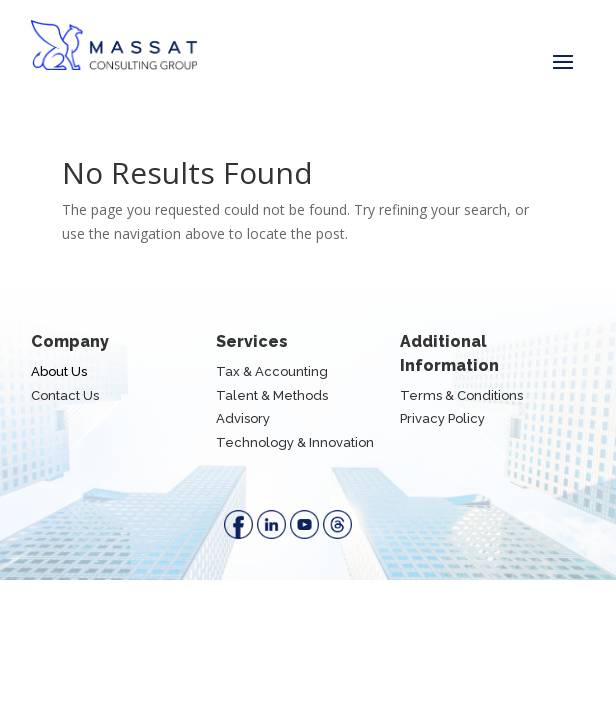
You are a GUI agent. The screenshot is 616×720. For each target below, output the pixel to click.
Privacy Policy (442, 418)
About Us (59, 371)
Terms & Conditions (461, 395)
